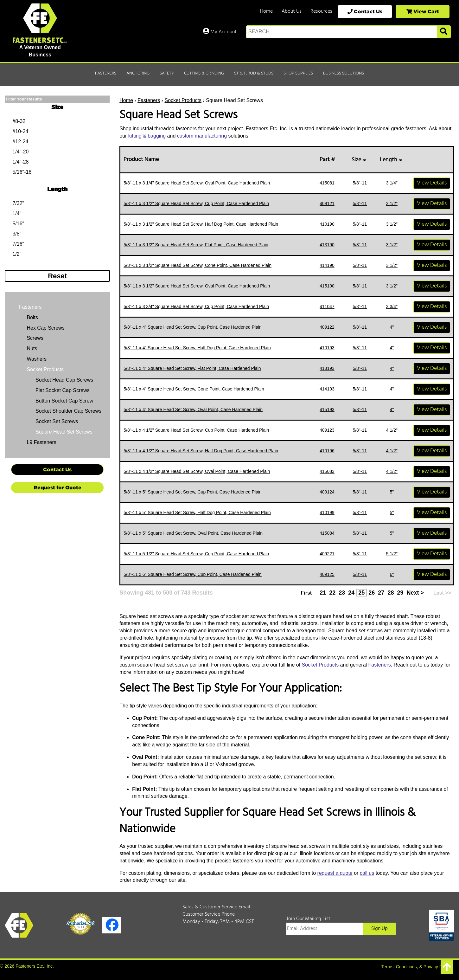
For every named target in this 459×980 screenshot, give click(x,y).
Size (360, 160)
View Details (432, 183)
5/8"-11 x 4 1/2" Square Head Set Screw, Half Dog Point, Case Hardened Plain (201, 451)
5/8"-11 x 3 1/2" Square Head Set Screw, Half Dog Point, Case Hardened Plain (201, 224)
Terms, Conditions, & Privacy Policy (416, 967)
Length (392, 160)
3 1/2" (392, 203)
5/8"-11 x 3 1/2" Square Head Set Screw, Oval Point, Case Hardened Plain (197, 286)
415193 (327, 409)
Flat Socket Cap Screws (63, 390)
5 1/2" (392, 554)
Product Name (142, 160)
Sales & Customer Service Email (216, 907)
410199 (327, 513)
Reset (57, 276)
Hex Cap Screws (45, 328)
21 (323, 593)
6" (392, 574)
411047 (327, 306)
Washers (36, 359)
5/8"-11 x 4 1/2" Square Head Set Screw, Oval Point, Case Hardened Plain (197, 471)
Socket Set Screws (57, 421)
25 (361, 593)
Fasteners (106, 73)
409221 (327, 554)
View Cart (423, 11)
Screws (34, 338)
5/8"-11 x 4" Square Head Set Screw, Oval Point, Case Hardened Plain (193, 409)
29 (400, 593)
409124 (327, 492)
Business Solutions (344, 73)
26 (372, 593)
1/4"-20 (20, 152)
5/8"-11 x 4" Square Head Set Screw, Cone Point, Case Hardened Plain (194, 389)
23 (342, 593)
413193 (327, 368)
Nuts (31, 348)
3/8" (17, 234)
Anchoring (138, 73)
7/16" (18, 244)
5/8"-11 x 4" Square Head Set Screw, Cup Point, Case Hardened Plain (193, 327)
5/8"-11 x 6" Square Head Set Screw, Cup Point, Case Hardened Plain (193, 574)
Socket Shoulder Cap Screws (68, 411)
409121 (327, 203)
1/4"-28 (20, 162)
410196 (327, 451)
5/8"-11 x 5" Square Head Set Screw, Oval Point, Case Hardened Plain (193, 533)
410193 (327, 348)
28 (391, 593)
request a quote (335, 873)
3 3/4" (392, 306)
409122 (327, 327)
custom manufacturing (202, 136)
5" (392, 492)
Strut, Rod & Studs (254, 73)
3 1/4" (392, 183)
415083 (327, 471)
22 (332, 593)
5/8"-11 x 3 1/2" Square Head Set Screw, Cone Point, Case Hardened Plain (198, 265)
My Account (220, 32)
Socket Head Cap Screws (64, 380)
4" (392, 327)
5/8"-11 (360, 183)
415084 (327, 533)
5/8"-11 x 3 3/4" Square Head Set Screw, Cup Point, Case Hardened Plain (196, 306)
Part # (329, 160)
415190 (327, 286)
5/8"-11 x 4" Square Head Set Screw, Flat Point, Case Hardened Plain (192, 368)
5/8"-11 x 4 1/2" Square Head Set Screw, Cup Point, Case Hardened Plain (196, 430)
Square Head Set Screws (64, 432)
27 (381, 593)
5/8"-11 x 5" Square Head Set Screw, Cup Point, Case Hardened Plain (193, 492)
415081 (327, 183)
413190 (327, 245)
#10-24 (20, 131)
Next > (415, 593)
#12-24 (20, 142)
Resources (321, 11)
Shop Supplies (298, 73)
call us (367, 873)
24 (351, 593)
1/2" (17, 254)
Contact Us (365, 11)
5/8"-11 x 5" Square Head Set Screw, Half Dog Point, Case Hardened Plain (197, 513)
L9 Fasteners (41, 442)
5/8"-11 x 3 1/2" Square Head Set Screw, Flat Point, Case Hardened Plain (196, 245)
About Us (292, 11)
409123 (327, 430)
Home (266, 11)
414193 (327, 389)
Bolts (32, 317)
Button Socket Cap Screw (64, 401)
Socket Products (183, 100)
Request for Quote (57, 487)
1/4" (17, 213)
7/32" (18, 203)
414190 (327, 265)
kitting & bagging (147, 136)
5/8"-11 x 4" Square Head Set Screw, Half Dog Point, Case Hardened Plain (197, 348)
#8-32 (19, 121)
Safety (167, 73)
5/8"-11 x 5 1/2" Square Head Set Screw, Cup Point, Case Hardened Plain (196, 554)
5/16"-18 (22, 172)
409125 (327, 574)
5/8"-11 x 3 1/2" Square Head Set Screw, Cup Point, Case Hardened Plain (196, 203)
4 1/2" (392, 430)
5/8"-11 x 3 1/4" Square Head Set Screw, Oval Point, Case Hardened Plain (197, 183)
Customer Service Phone (209, 914)
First (306, 593)
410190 (327, 224)
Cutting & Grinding (204, 73)
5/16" (18, 224)
